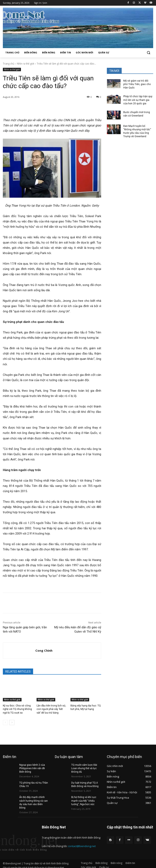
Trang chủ (9, 64)
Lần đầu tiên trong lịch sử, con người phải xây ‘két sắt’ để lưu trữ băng (52, 709)
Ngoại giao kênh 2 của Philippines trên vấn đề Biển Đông (32, 768)
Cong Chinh (44, 650)
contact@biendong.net (82, 842)
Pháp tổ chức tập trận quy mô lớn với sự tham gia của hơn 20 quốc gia (138, 100)
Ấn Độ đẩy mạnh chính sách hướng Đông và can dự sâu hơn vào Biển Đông (34, 800)
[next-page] (12, 722)
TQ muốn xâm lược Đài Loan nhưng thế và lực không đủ (84, 768)
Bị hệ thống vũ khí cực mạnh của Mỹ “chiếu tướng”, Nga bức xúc (84, 800)
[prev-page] (5, 722)
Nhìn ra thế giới (25, 64)
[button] (148, 53)
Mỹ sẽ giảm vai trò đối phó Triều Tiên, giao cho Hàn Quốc (138, 84)
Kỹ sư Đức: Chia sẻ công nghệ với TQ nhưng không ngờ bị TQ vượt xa (17, 709)
